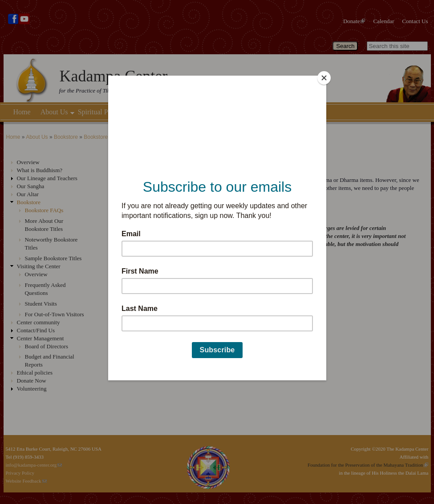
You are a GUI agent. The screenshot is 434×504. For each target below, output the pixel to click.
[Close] (324, 78)
